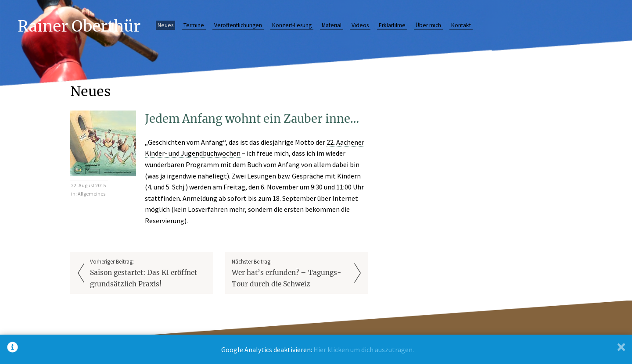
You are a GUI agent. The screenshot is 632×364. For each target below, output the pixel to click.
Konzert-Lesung (292, 25)
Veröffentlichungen (238, 25)
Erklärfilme (392, 25)
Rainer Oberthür (79, 26)
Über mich (428, 25)
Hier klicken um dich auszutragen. (364, 350)
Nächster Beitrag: (290, 274)
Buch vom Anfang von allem (289, 164)
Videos (360, 25)
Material (332, 25)
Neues (165, 25)
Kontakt (461, 25)
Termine (194, 25)
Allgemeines (92, 194)
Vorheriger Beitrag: (148, 274)
